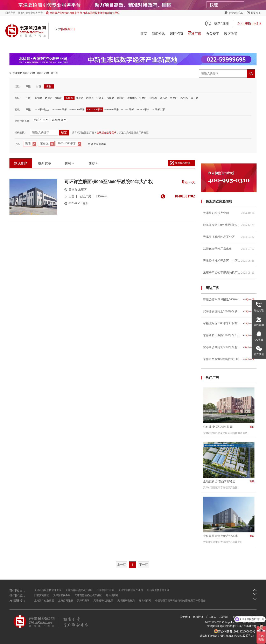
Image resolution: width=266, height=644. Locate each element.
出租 (38, 86)
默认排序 (21, 163)
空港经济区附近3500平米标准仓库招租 (229, 347)
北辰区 (80, 98)
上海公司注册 (65, 601)
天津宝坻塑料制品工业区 (229, 237)
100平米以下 (158, 110)
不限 (28, 86)
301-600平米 (127, 110)
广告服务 (211, 617)
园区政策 (231, 34)
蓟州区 (38, 98)
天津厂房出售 (50, 73)
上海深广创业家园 (44, 601)
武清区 (121, 98)
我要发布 (256, 13)
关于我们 (185, 617)
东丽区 (69, 98)
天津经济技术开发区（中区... (229, 261)
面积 (92, 163)
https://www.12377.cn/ (241, 636)
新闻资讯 (158, 34)
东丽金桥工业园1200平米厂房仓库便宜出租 (229, 335)
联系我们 (224, 617)
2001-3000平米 (59, 110)
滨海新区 (132, 98)
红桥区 (143, 98)
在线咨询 (259, 325)
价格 (68, 163)
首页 (143, 34)
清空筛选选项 (98, 144)
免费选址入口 (236, 13)
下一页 (143, 565)
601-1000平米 (112, 110)
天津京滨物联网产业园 (131, 590)
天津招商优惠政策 (103, 601)
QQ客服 (259, 340)
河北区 (153, 98)
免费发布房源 (182, 163)
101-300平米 (143, 110)
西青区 (49, 98)
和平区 (184, 98)
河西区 (174, 98)
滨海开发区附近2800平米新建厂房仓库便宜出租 (229, 311)
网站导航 (10, 13)
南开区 (195, 98)
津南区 (59, 98)
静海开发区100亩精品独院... (229, 225)
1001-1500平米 (94, 110)
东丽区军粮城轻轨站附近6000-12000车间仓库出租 (229, 359)
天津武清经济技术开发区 (48, 590)
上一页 (121, 565)
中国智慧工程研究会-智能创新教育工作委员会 (180, 601)
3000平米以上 (42, 110)
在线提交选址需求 (106, 133)
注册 (226, 23)
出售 (49, 86)
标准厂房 (195, 34)
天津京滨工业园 (105, 590)
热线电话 (259, 310)
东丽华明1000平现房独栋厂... (229, 273)
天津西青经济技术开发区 (79, 590)
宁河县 (100, 98)
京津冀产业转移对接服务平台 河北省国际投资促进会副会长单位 (85, 13)
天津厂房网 (35, 73)
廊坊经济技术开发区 (158, 590)
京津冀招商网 (20, 73)
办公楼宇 (213, 34)
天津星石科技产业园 (229, 213)
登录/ (218, 23)
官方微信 (259, 354)
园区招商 (176, 34)
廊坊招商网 (112, 595)
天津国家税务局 (62, 595)
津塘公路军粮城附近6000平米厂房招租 (229, 299)
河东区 (164, 98)
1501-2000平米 (77, 110)
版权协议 (198, 617)
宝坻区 (111, 98)
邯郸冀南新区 (42, 595)
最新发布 (44, 163)
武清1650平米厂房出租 (229, 249)
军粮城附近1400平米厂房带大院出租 (229, 323)
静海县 (90, 98)
